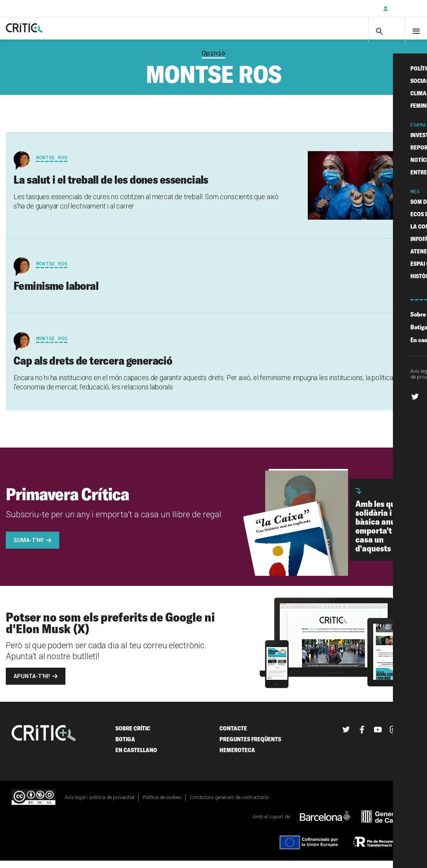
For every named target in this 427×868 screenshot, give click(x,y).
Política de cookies (162, 805)
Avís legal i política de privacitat (99, 805)
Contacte (233, 736)
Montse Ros (52, 165)
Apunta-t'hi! (32, 684)
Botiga (125, 747)
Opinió (213, 60)
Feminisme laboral (56, 293)
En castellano (136, 758)
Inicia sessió (404, 9)
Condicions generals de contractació (229, 805)
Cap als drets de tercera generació (93, 368)
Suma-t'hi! (29, 548)
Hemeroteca (237, 758)
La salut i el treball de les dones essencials (111, 187)
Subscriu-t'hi (352, 9)
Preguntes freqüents (250, 747)
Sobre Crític (133, 736)
